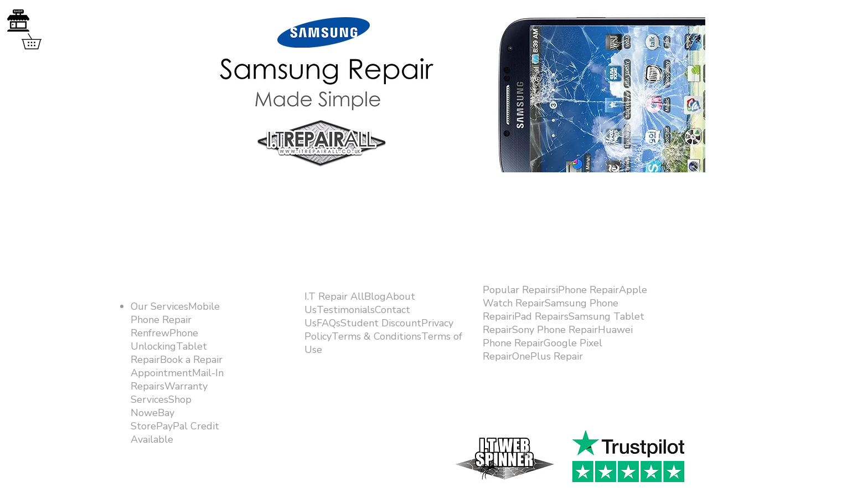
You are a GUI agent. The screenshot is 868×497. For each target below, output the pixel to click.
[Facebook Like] (624, 417)
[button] (39, 41)
